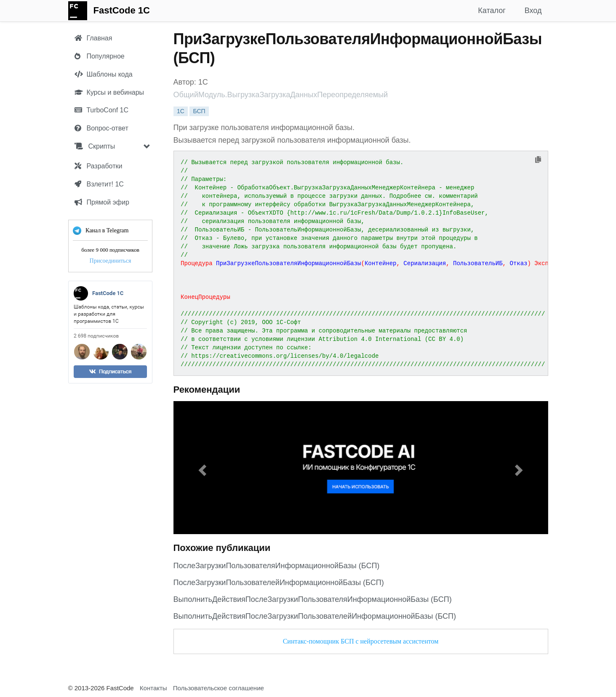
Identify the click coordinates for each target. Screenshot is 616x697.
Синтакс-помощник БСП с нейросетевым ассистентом (361, 641)
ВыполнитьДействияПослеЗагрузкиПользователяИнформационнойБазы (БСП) (313, 599)
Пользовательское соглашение (219, 688)
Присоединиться (110, 261)
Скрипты (95, 146)
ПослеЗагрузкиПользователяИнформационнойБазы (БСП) (277, 566)
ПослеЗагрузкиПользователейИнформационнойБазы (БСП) (279, 583)
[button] (202, 468)
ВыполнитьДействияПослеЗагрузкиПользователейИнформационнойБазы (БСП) (315, 616)
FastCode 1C (122, 10)
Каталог (492, 11)
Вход (533, 11)
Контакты (153, 688)
